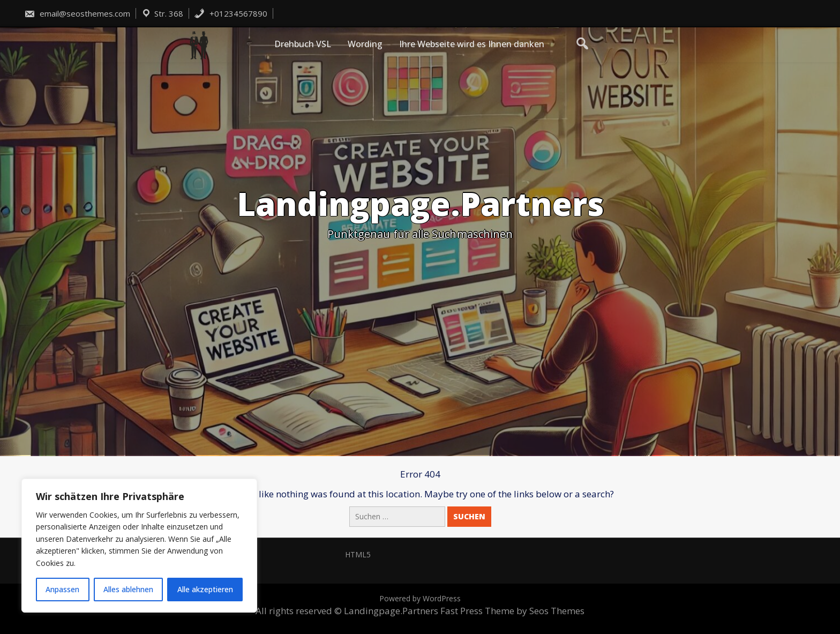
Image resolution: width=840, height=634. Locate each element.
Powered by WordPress (420, 598)
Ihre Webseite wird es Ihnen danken (472, 44)
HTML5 (358, 554)
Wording (365, 44)
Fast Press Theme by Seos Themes (512, 611)
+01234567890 (231, 13)
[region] (139, 546)
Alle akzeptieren (205, 589)
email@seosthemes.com (77, 13)
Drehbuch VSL (303, 44)
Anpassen (62, 589)
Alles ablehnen (128, 589)
